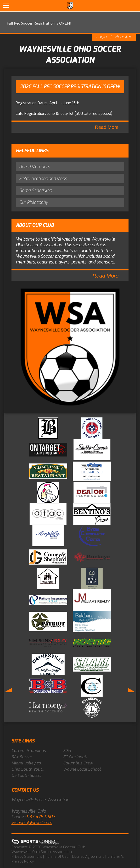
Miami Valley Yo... (27, 763)
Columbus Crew (78, 763)
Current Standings (29, 751)
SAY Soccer (22, 757)
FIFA (67, 751)
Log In (44, 861)
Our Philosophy (34, 202)
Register (123, 37)
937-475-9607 (41, 817)
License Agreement (88, 857)
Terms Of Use (57, 857)
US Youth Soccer (27, 776)
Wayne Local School (82, 769)
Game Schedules (35, 190)
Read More (107, 127)
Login (101, 37)
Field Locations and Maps (43, 179)
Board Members (35, 167)
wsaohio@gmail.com (32, 823)
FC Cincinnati (75, 757)
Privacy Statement (27, 857)
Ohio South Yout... (28, 769)
